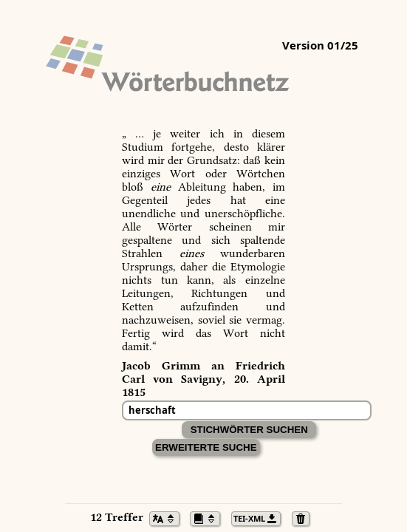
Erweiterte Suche (206, 447)
